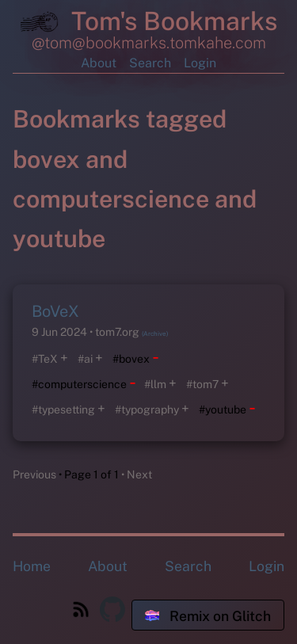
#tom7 (202, 384)
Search (150, 63)
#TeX (45, 359)
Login (200, 63)
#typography (147, 410)
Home (32, 566)
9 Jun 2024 (61, 332)
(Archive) (155, 333)
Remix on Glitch (208, 616)
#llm (155, 384)
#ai (85, 359)
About (99, 63)
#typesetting (63, 410)
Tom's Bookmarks (149, 24)
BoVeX (55, 311)
